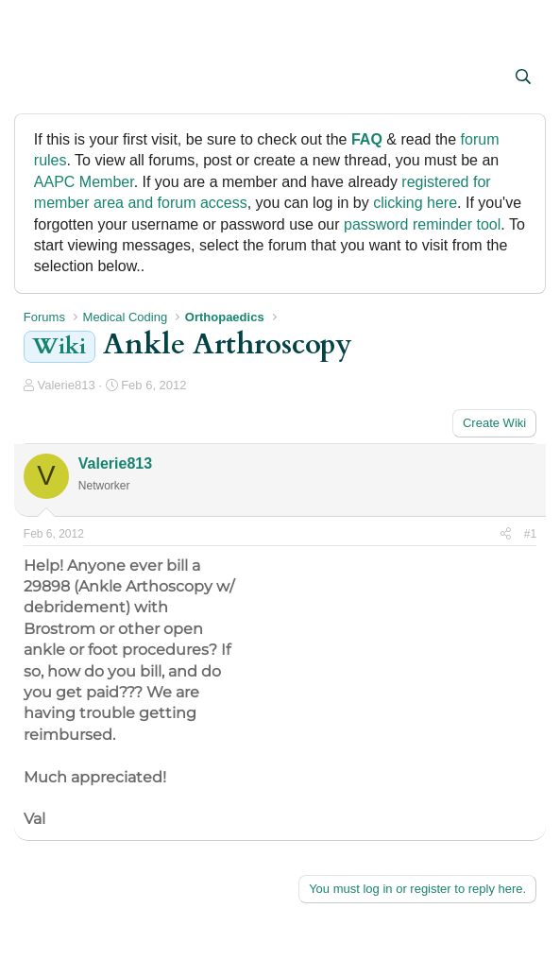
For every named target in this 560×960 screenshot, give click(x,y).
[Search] (524, 77)
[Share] (506, 534)
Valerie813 (66, 385)
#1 (530, 534)
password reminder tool (422, 224)
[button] (40, 78)
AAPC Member (84, 182)
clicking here (415, 203)
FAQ (367, 139)
